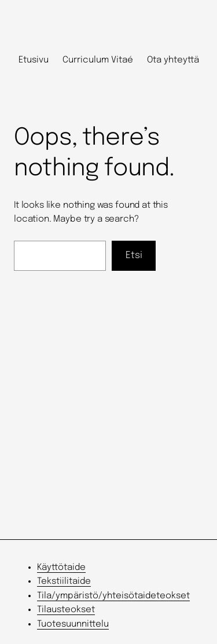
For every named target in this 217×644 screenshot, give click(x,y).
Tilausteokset (66, 610)
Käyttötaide (61, 568)
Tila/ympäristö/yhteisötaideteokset (113, 596)
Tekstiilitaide (64, 582)
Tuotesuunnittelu (73, 624)
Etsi (134, 255)
